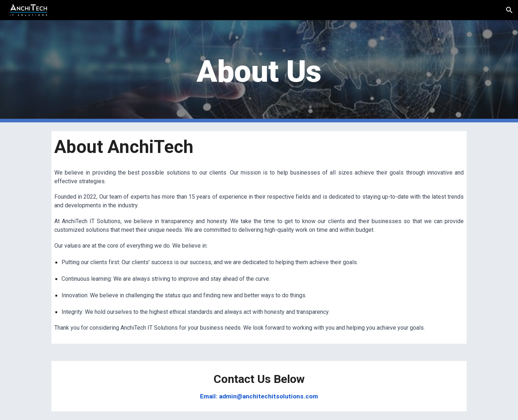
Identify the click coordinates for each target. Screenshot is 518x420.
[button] (509, 10)
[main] (259, 71)
